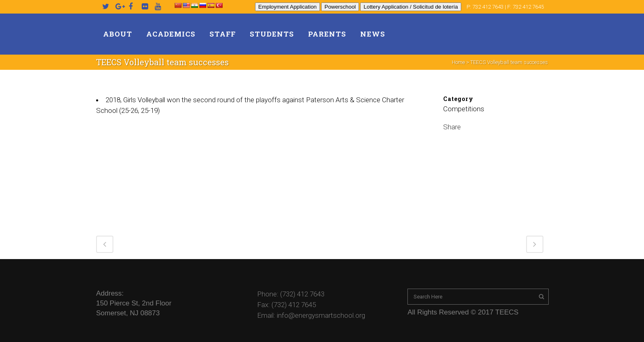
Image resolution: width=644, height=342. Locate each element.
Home (458, 62)
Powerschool (340, 7)
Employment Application (287, 7)
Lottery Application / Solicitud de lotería (411, 7)
